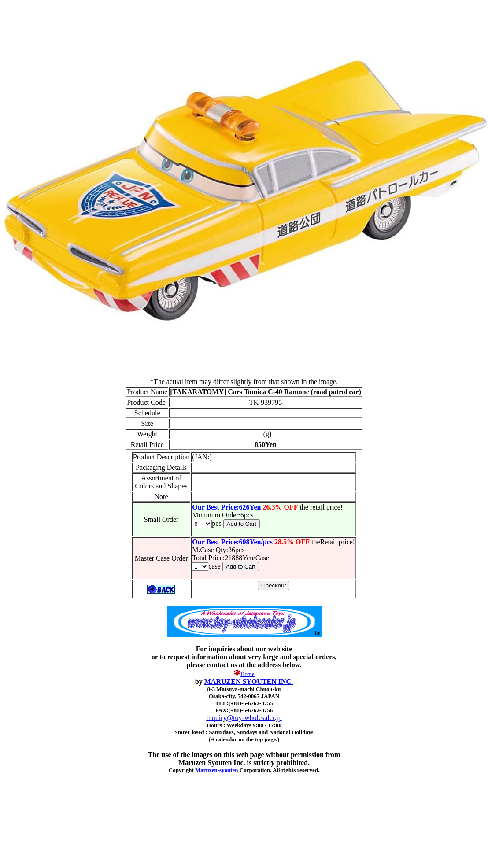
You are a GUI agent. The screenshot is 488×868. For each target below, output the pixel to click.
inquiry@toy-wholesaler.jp (244, 718)
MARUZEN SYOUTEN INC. (249, 681)
